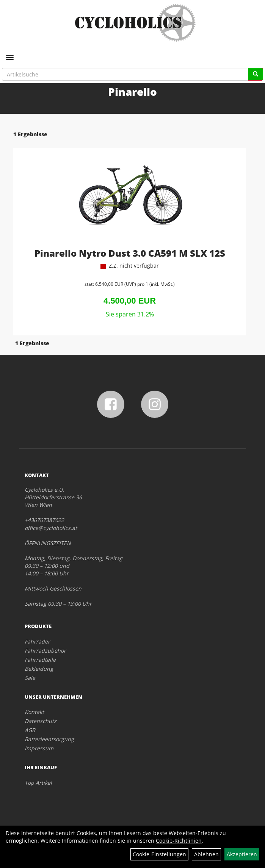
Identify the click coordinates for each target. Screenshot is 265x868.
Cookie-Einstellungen (159, 854)
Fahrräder (37, 641)
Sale (30, 678)
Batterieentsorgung (49, 739)
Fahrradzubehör (45, 651)
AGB (30, 730)
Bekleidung (39, 669)
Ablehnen (206, 854)
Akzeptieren (242, 854)
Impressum (39, 748)
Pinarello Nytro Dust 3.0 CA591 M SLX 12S (130, 253)
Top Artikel (38, 783)
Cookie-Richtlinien (179, 841)
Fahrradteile (40, 660)
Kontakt (34, 712)
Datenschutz (41, 721)
